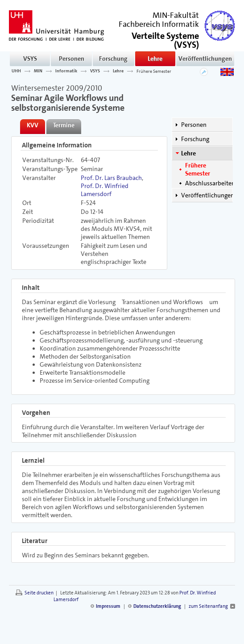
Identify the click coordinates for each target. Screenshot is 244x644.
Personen (72, 59)
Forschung (113, 59)
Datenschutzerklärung (157, 606)
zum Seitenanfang (208, 606)
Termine (64, 125)
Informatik (66, 71)
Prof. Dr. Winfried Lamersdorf (105, 190)
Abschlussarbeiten (210, 183)
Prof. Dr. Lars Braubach (111, 178)
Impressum (108, 606)
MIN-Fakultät (176, 15)
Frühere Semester (154, 71)
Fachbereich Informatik (159, 24)
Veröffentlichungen (205, 59)
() (165, 40)
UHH (16, 71)
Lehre (155, 59)
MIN (38, 71)
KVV (33, 125)
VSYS (30, 59)
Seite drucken (39, 593)
